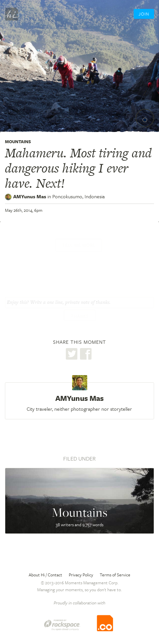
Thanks (80, 316)
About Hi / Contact (45, 575)
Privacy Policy (81, 575)
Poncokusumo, (79, 196)
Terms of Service (115, 575)
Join (144, 14)
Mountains (18, 142)
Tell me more (79, 245)
